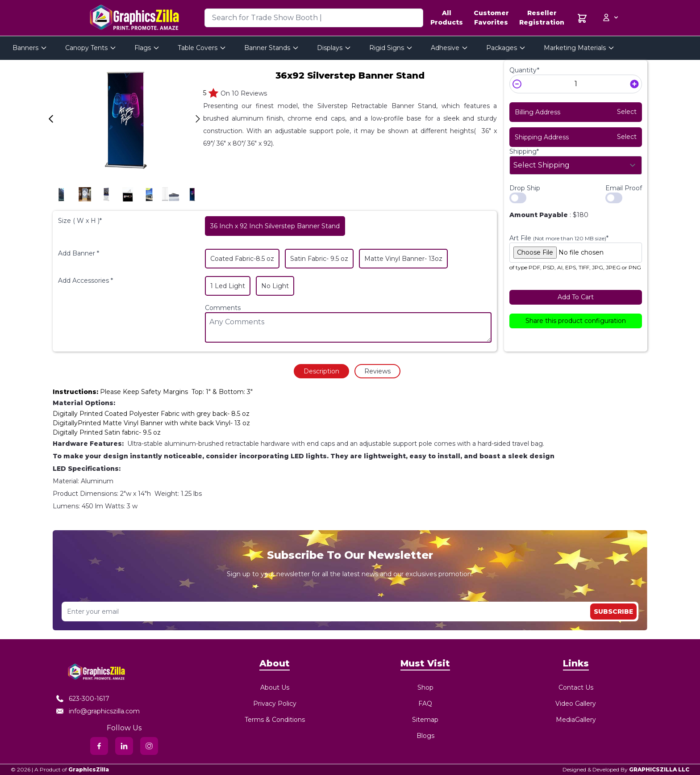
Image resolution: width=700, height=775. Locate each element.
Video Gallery (576, 704)
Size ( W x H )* (80, 221)
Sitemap (425, 720)
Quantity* (524, 70)
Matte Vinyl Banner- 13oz (403, 259)
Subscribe (613, 612)
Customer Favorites (491, 18)
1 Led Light (228, 286)
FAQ (425, 704)
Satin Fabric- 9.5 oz (319, 259)
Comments (223, 308)
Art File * (559, 238)
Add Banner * (79, 253)
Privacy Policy (275, 704)
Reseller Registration (542, 18)
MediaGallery (576, 720)
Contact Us (576, 687)
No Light (275, 286)
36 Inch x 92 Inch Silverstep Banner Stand (275, 226)
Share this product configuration (576, 321)
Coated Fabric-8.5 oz (242, 259)
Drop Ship (525, 188)
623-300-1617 (83, 699)
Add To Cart (576, 297)
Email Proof (624, 188)
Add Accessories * (85, 281)
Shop (425, 687)
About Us (275, 687)
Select (627, 112)
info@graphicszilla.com (98, 711)
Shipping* (524, 151)
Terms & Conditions (275, 720)
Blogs (425, 736)
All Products (447, 18)
